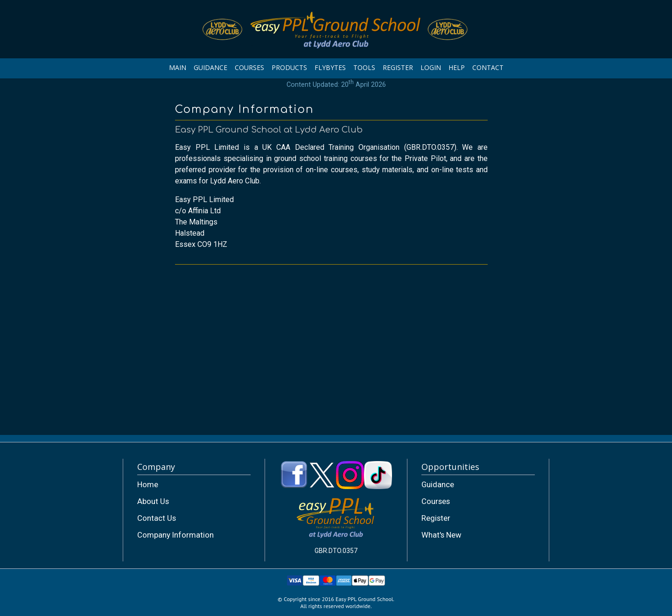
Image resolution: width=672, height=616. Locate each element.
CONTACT (488, 67)
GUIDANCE (210, 67)
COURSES (249, 67)
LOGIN (431, 67)
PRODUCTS (289, 67)
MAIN (178, 67)
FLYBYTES (330, 67)
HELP (457, 67)
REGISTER (398, 67)
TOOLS (364, 67)
